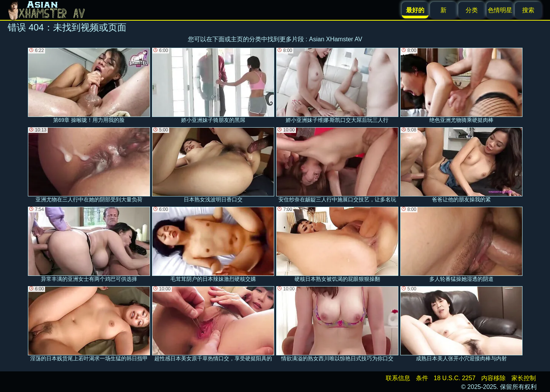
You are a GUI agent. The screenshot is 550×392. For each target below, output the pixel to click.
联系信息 (398, 378)
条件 (422, 378)
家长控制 (524, 378)
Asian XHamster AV (336, 39)
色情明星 (500, 10)
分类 (472, 10)
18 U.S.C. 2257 (455, 378)
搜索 (528, 10)
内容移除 (493, 378)
